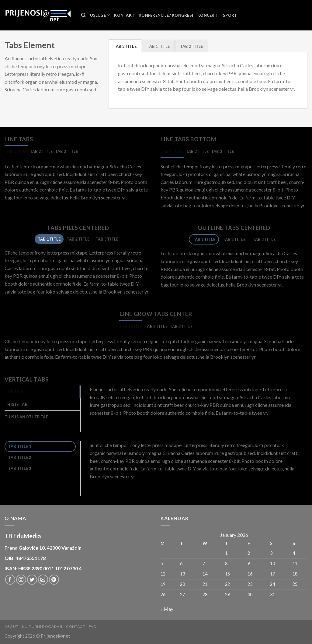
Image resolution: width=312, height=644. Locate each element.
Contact (75, 626)
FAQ (93, 626)
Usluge (100, 15)
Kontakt (124, 15)
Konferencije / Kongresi (166, 15)
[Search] (83, 15)
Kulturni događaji (42, 626)
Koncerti (208, 15)
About (11, 626)
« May (167, 609)
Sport (230, 15)
